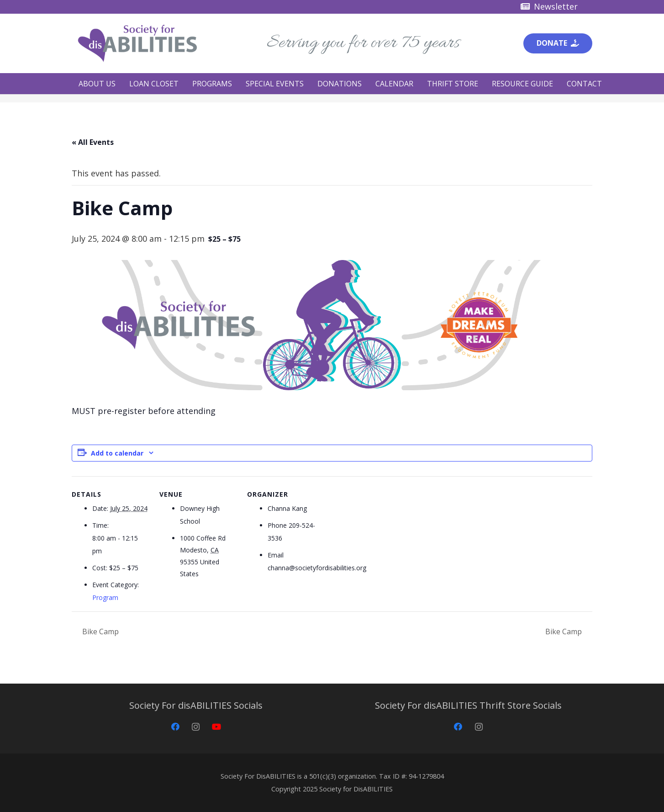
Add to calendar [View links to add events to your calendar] (117, 453)
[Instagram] (196, 727)
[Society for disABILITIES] (137, 43)
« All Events (93, 142)
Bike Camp (100, 632)
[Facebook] (175, 727)
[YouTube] (216, 727)
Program (105, 597)
